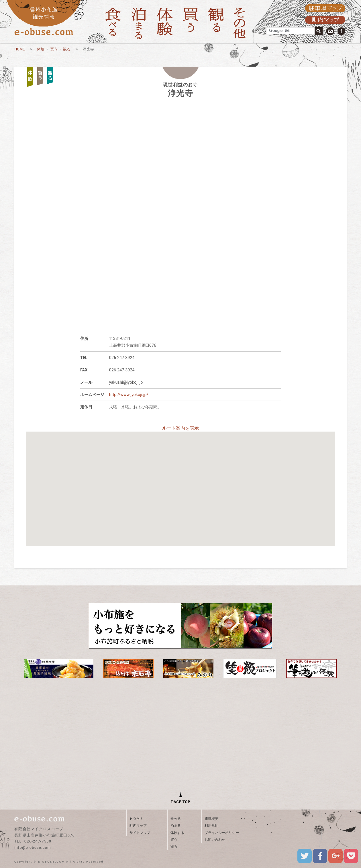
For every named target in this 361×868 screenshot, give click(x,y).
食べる (176, 819)
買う (54, 49)
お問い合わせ (215, 840)
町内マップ (138, 826)
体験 (41, 49)
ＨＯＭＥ (136, 819)
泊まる (176, 826)
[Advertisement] (180, 281)
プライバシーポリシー (222, 833)
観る (67, 49)
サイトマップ (140, 833)
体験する (177, 833)
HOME (19, 49)
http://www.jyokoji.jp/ (129, 395)
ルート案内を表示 (180, 428)
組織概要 (211, 819)
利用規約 (211, 826)
